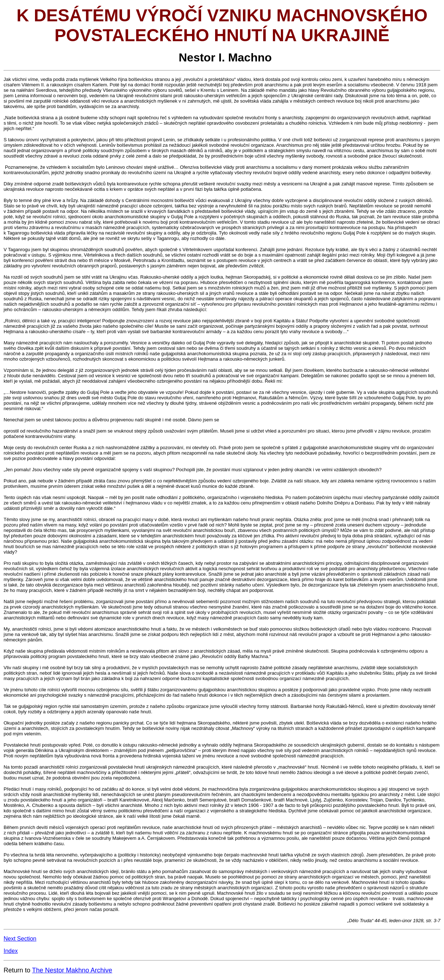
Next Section (20, 939)
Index (11, 951)
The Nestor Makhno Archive (72, 970)
